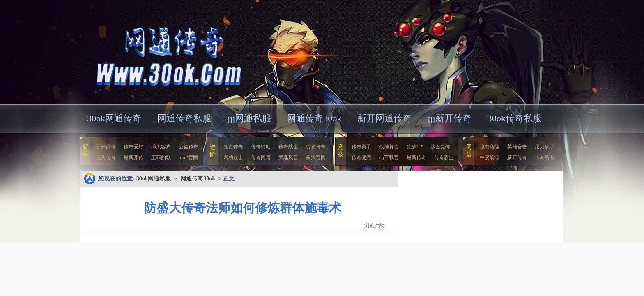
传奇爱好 (133, 147)
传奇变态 (361, 157)
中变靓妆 (490, 157)
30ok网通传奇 (114, 118)
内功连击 (233, 157)
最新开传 (133, 157)
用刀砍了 (545, 147)
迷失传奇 (106, 157)
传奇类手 (361, 147)
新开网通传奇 (384, 118)
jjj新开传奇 (449, 118)
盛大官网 (316, 157)
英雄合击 (517, 147)
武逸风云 (288, 157)
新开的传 (106, 147)
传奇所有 (545, 157)
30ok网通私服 (159, 51)
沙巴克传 (440, 147)
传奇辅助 (261, 147)
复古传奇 (233, 147)
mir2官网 (188, 157)
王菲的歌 (161, 157)
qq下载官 (389, 157)
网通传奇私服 (184, 118)
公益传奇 (189, 147)
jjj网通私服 (249, 118)
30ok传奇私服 (515, 118)
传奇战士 (288, 147)
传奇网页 (261, 157)
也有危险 (490, 147)
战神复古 (389, 147)
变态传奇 (316, 147)
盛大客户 (161, 147)
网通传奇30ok (314, 118)
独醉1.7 (415, 147)
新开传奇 (517, 157)
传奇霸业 (444, 157)
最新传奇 (416, 157)
